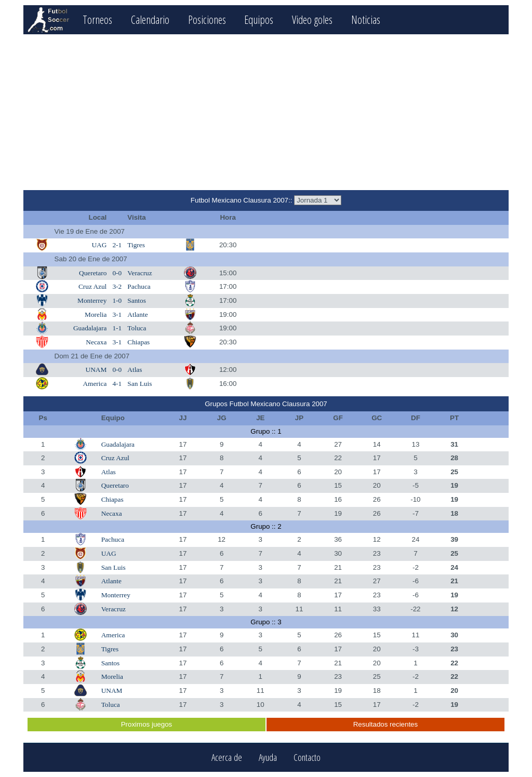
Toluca (137, 328)
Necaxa (96, 342)
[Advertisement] (266, 112)
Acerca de (227, 758)
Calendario (150, 19)
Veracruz (139, 273)
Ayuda (268, 758)
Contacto (307, 758)
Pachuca (139, 286)
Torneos (97, 19)
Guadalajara (90, 328)
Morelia (96, 314)
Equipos (259, 19)
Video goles (312, 19)
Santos (137, 300)
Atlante (137, 314)
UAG (99, 245)
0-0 (117, 273)
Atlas (135, 370)
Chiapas (138, 342)
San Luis (139, 384)
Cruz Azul (92, 286)
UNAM (96, 370)
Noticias (366, 19)
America (95, 384)
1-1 (117, 328)
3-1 (117, 314)
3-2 (117, 286)
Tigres (136, 245)
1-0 (117, 300)
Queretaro (93, 273)
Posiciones (207, 19)
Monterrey (92, 300)
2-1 (117, 245)
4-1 (117, 384)
